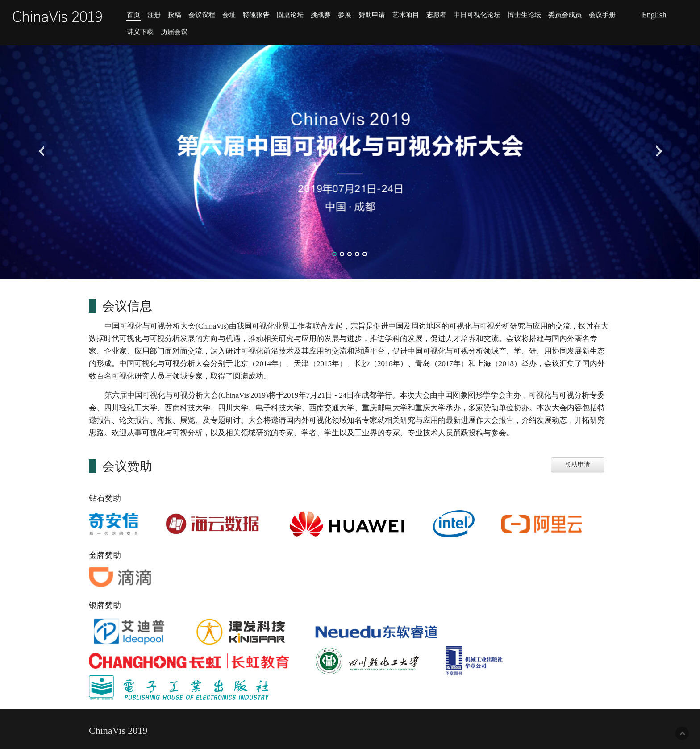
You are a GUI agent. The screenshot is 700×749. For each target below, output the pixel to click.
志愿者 (436, 15)
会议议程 (202, 15)
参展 (345, 15)
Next (661, 148)
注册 (154, 15)
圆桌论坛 (290, 15)
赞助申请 (372, 15)
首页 (133, 15)
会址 (229, 15)
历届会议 (174, 31)
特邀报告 (256, 15)
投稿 (175, 15)
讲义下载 (140, 31)
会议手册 (602, 15)
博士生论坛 (524, 15)
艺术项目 (406, 15)
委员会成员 (565, 15)
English (654, 15)
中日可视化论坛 (477, 15)
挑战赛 (321, 15)
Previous (39, 148)
